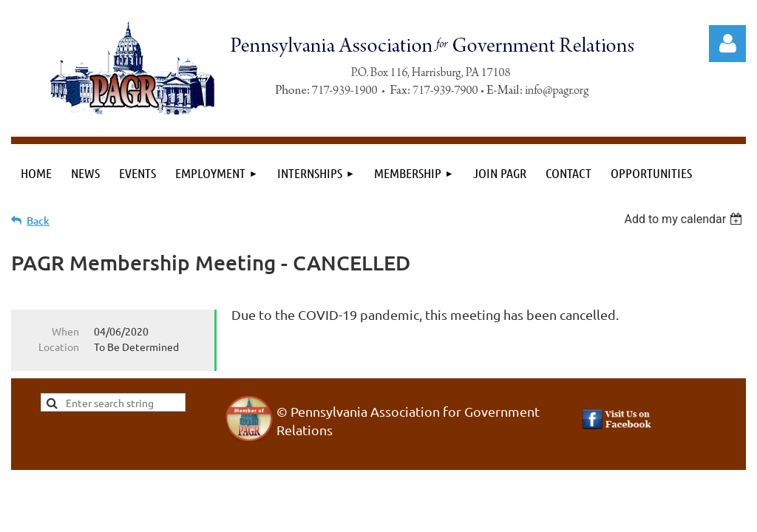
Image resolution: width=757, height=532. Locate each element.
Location (59, 347)
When (65, 331)
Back (38, 221)
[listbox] (685, 219)
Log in (727, 44)
